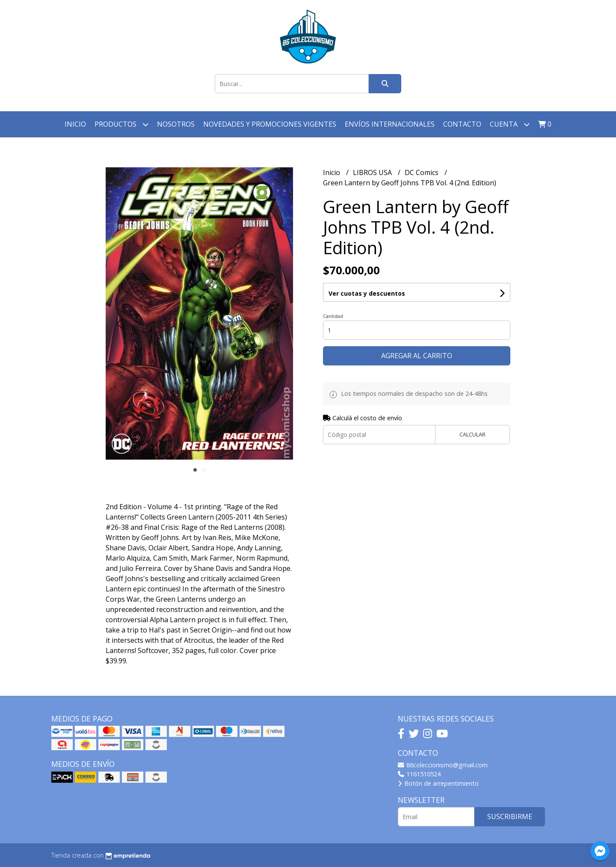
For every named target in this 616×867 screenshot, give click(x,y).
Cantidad (333, 316)
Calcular (472, 434)
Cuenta (510, 124)
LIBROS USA (373, 172)
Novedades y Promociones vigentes (270, 124)
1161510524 (419, 774)
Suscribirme (510, 817)
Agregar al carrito (417, 356)
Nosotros (176, 124)
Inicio (75, 124)
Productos (121, 124)
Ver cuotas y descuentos (367, 293)
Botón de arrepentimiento (438, 783)
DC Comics (422, 172)
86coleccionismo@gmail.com (443, 765)
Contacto (462, 124)
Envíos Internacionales (390, 124)
